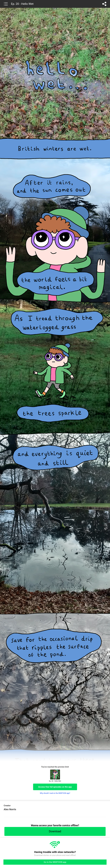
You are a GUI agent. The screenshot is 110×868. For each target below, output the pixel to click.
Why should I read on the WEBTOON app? (55, 793)
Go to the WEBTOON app (55, 862)
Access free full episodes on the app (55, 787)
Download (55, 831)
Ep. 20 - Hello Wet (22, 4)
